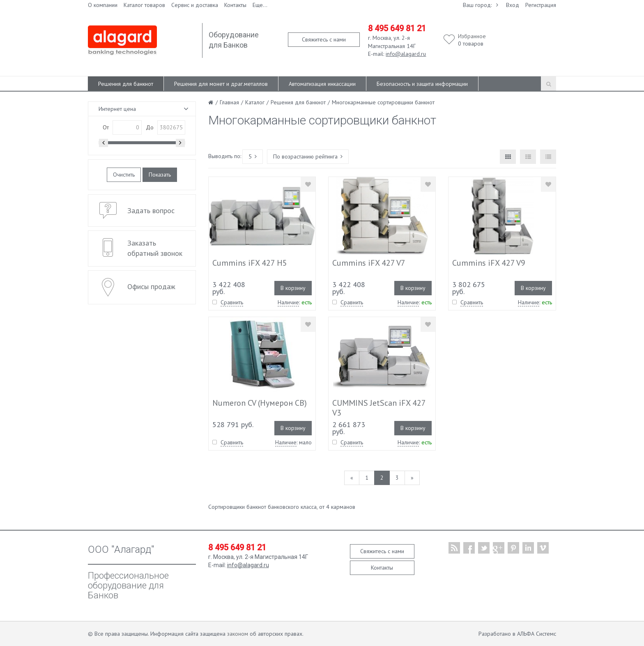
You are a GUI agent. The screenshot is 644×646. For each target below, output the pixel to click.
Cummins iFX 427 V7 (369, 263)
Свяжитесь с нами (324, 39)
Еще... (260, 5)
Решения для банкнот (126, 84)
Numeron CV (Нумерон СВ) (260, 403)
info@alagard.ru (406, 54)
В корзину (293, 288)
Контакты (235, 5)
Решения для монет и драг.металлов (221, 84)
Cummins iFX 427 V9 (489, 263)
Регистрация (541, 5)
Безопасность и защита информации (422, 84)
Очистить (124, 175)
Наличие (288, 302)
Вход (513, 5)
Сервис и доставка (195, 5)
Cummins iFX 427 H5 (250, 263)
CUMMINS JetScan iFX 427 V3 (379, 408)
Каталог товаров (144, 5)
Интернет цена (117, 109)
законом (238, 634)
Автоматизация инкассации (322, 84)
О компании (103, 5)
